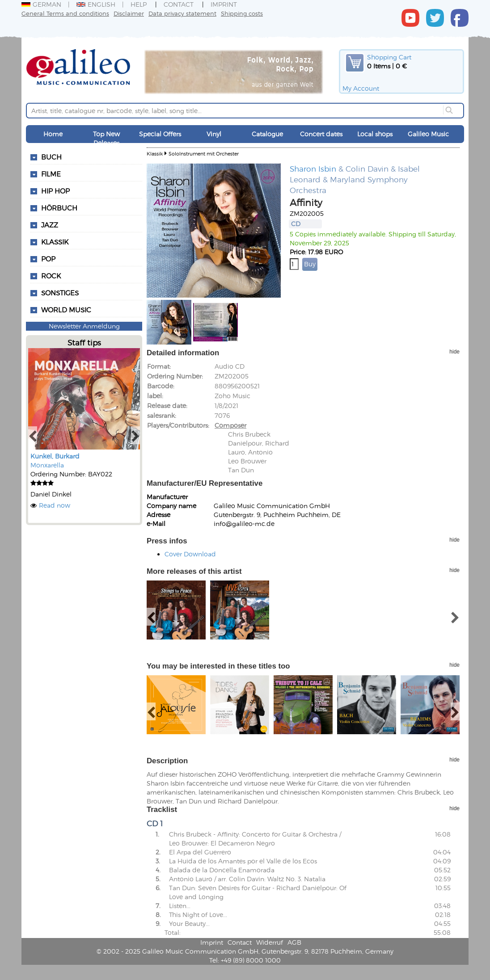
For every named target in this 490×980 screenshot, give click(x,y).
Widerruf (270, 942)
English (96, 4)
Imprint (224, 4)
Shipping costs (242, 13)
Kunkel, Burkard (55, 456)
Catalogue (267, 134)
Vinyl (214, 134)
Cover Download (190, 554)
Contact (179, 4)
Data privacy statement (182, 13)
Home (53, 134)
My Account (361, 88)
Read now (55, 505)
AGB (294, 942)
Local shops (375, 134)
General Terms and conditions (65, 13)
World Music (66, 310)
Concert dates (321, 134)
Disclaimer (129, 13)
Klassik (155, 154)
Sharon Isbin (313, 168)
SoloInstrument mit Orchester (204, 154)
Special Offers (160, 134)
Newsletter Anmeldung (84, 326)
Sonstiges (60, 293)
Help (139, 4)
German (41, 4)
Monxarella (47, 465)
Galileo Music (428, 134)
